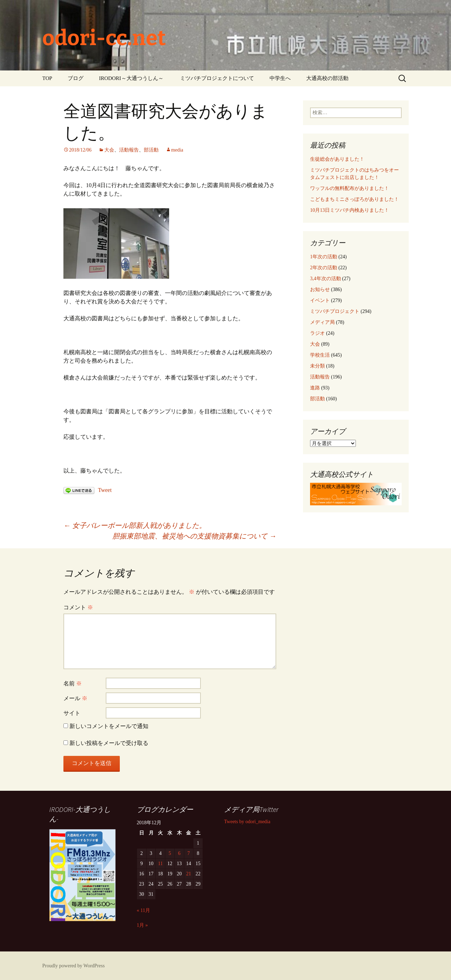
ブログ (76, 78)
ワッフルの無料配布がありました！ (350, 188)
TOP (47, 78)
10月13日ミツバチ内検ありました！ (350, 210)
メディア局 (322, 322)
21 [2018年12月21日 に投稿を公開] (189, 874)
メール (75, 698)
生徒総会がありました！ (337, 159)
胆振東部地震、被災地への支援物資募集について (194, 536)
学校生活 (320, 355)
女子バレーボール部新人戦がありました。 (135, 525)
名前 (73, 683)
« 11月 (143, 910)
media (177, 150)
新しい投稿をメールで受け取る (109, 743)
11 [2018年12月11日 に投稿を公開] (160, 864)
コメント (78, 607)
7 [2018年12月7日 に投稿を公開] (189, 853)
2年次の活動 (324, 268)
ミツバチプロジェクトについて (217, 78)
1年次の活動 (324, 257)
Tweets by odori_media (247, 822)
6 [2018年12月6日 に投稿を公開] (179, 853)
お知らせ (320, 289)
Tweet (105, 490)
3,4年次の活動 (326, 279)
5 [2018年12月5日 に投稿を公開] (170, 853)
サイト (72, 713)
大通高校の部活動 (327, 78)
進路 (315, 388)
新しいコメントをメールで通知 (109, 726)
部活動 (151, 150)
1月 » (142, 925)
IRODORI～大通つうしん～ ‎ (132, 78)
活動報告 (129, 150)
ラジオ (317, 333)
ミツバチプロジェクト (335, 311)
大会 (109, 150)
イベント (320, 300)
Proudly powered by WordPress (73, 966)
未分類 (317, 366)
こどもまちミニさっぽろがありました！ (354, 199)
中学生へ (280, 78)
